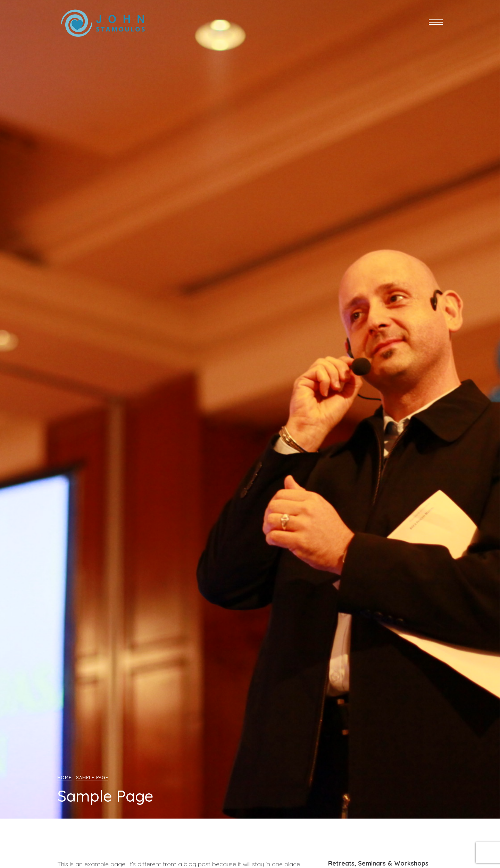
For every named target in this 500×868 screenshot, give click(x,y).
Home (64, 777)
